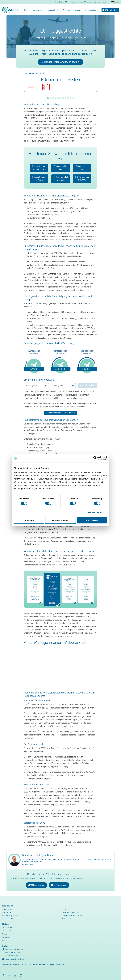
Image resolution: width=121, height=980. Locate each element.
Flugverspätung (38, 10)
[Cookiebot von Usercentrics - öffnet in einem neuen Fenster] (98, 458)
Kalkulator (79, 538)
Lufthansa (52, 274)
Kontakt (105, 2)
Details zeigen (95, 512)
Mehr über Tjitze (28, 864)
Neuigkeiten (59, 2)
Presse (73, 2)
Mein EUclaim (111, 10)
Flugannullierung (54, 10)
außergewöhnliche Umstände (42, 439)
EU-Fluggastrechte (91, 10)
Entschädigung (87, 200)
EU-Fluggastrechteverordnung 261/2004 (47, 109)
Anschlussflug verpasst (72, 10)
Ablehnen (29, 520)
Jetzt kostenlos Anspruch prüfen (61, 62)
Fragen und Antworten (85, 2)
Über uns (97, 2)
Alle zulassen (92, 520)
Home (27, 10)
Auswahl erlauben (60, 520)
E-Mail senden (59, 885)
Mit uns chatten (36, 885)
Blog (67, 2)
